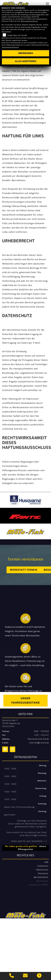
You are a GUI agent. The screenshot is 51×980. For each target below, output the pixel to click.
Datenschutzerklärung (29, 21)
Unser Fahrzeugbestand (26, 701)
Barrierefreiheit (41, 877)
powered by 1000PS (39, 885)
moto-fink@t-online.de (39, 743)
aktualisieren (42, 881)
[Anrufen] (12, 976)
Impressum (43, 866)
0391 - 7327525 (41, 731)
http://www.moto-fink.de (38, 739)
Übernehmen (26, 53)
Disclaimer (43, 873)
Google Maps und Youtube (17, 35)
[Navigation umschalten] (47, 4)
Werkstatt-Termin (24, 570)
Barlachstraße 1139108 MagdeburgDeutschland (11, 723)
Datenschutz (42, 870)
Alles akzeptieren (26, 61)
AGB (46, 862)
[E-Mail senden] (25, 976)
